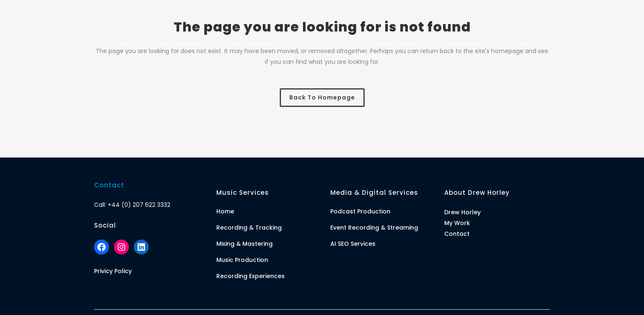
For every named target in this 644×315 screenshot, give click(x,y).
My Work (457, 223)
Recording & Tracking (249, 228)
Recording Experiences (251, 276)
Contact (457, 234)
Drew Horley (462, 212)
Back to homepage (322, 97)
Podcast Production (360, 211)
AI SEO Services (353, 244)
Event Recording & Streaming (374, 228)
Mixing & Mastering (245, 244)
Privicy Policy (113, 271)
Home (225, 211)
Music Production (242, 260)
